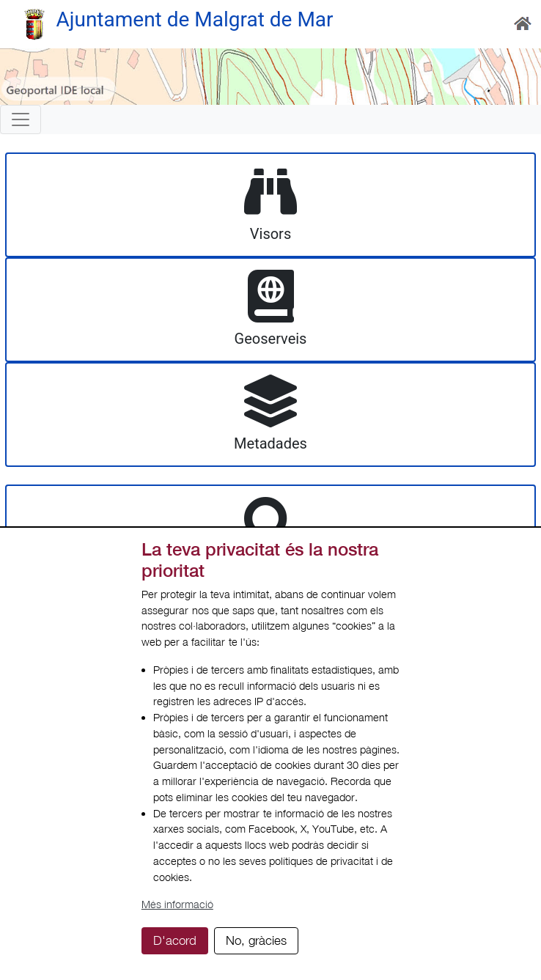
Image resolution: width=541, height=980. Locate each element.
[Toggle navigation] (21, 119)
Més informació (177, 904)
